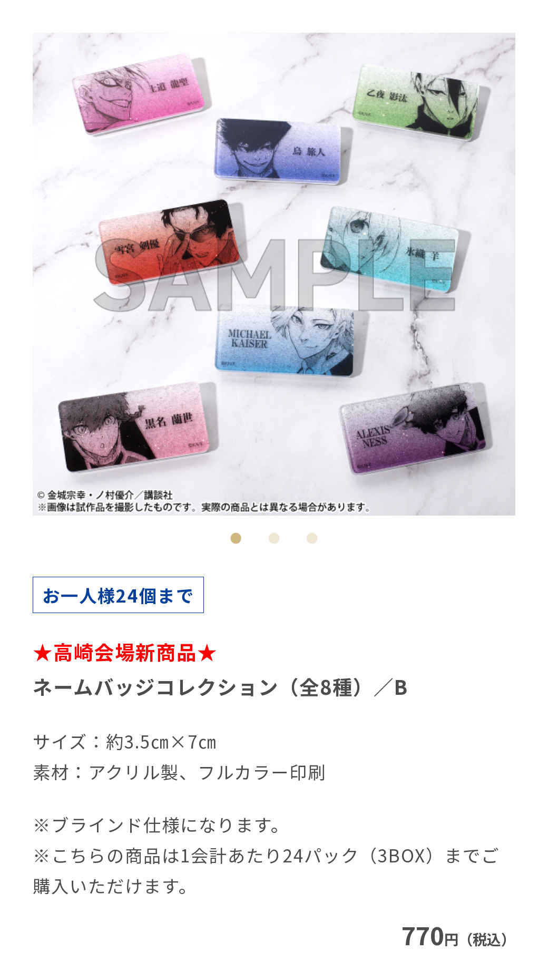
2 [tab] (274, 539)
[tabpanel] (274, 274)
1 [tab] (236, 539)
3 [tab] (312, 539)
